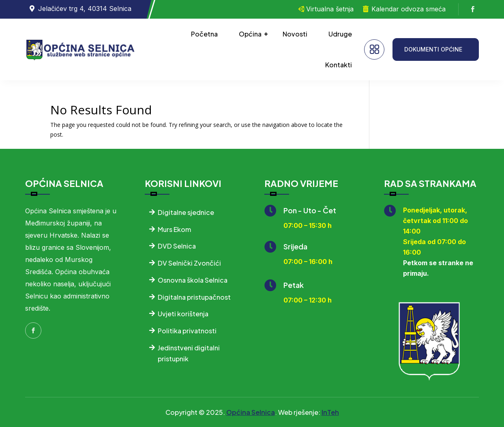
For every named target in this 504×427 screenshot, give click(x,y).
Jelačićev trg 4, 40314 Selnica (85, 9)
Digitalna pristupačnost (194, 297)
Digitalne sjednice (186, 212)
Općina (250, 34)
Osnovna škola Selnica (193, 280)
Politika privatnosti (187, 331)
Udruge (340, 34)
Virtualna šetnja (330, 9)
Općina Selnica (251, 412)
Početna (204, 34)
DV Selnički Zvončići (189, 263)
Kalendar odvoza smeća (409, 9)
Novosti (295, 34)
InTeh (330, 412)
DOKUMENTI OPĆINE (433, 49)
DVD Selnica (177, 246)
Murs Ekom (174, 229)
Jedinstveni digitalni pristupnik (189, 353)
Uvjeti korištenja (183, 314)
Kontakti (339, 65)
